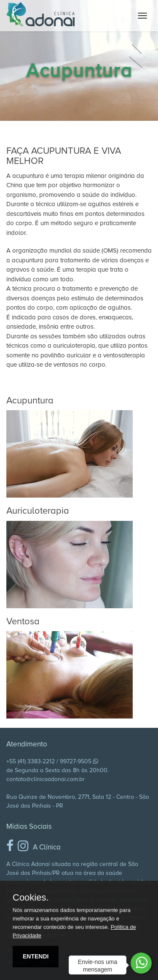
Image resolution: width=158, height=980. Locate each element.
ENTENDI (36, 956)
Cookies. (31, 898)
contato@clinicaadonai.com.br (46, 779)
